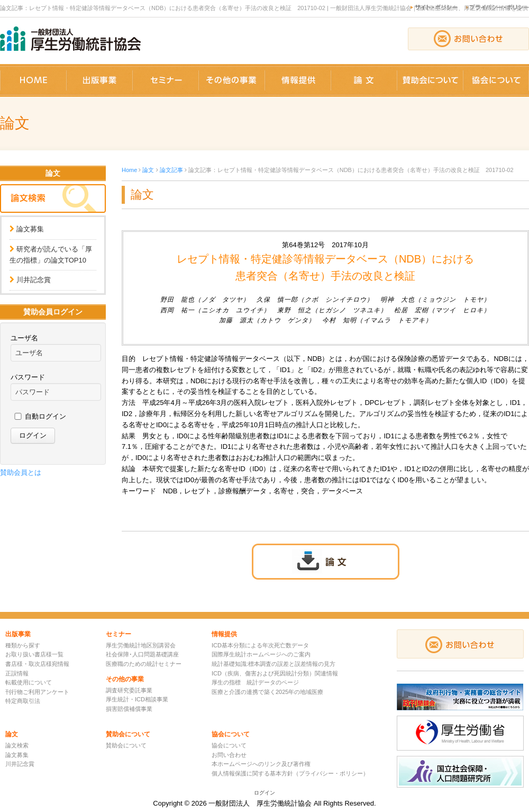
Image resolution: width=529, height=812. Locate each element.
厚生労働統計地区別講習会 (141, 645)
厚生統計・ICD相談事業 (137, 699)
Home (129, 170)
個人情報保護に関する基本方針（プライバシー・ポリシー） (290, 773)
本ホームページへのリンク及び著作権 (261, 764)
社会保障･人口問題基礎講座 (142, 654)
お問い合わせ (229, 755)
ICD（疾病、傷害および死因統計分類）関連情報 (275, 673)
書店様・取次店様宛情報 (37, 664)
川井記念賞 (34, 280)
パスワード (28, 377)
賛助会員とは (21, 472)
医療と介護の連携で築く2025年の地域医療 (267, 692)
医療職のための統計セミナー (144, 664)
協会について (229, 745)
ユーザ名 (24, 338)
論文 (148, 170)
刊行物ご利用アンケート (37, 692)
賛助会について (126, 745)
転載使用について (29, 682)
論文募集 (30, 229)
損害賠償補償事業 (129, 709)
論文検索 (17, 745)
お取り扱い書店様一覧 (34, 654)
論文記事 (171, 170)
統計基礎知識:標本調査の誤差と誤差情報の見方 (273, 664)
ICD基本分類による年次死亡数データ (260, 645)
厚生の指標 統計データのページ (255, 682)
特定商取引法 (23, 701)
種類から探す (23, 645)
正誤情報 (17, 673)
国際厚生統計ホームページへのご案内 (261, 654)
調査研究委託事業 (129, 690)
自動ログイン (45, 416)
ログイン (264, 793)
